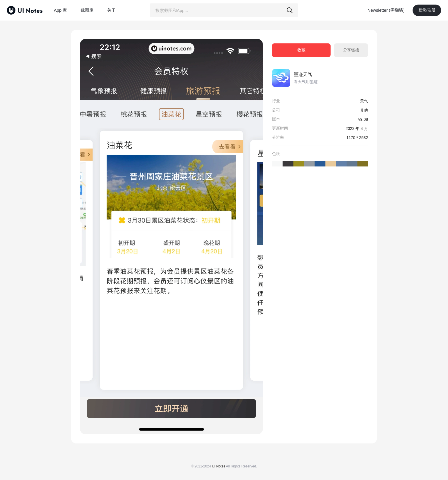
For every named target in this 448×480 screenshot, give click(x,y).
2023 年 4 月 (357, 128)
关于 (111, 10)
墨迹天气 (303, 74)
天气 (364, 101)
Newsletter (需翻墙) (386, 10)
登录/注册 (427, 10)
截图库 (87, 10)
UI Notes (218, 466)
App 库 (61, 10)
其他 (364, 110)
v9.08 (363, 119)
